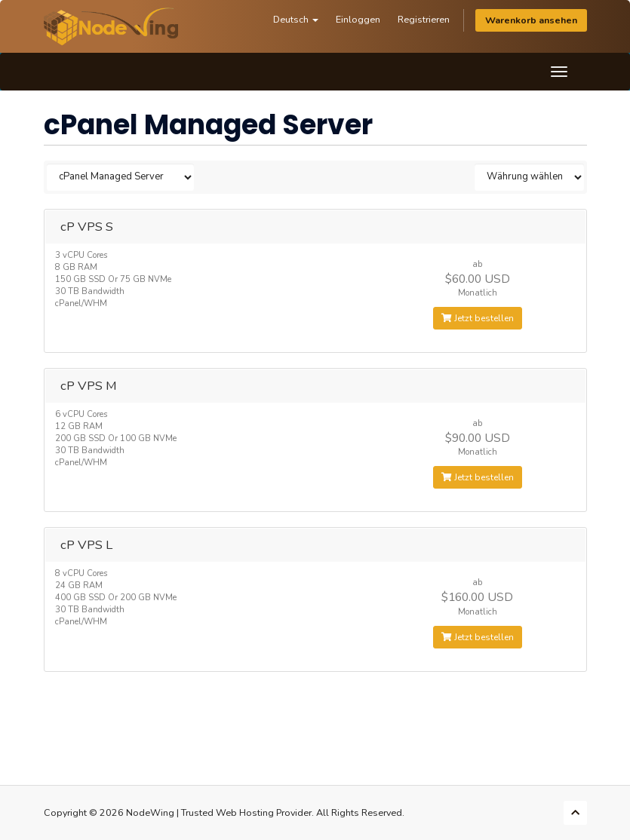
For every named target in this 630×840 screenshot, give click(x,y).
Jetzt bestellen (478, 318)
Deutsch (296, 19)
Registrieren (424, 19)
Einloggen (358, 19)
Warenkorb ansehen (531, 20)
